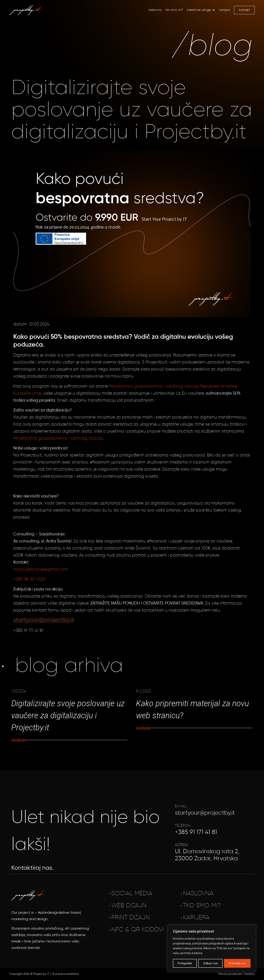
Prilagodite (185, 963)
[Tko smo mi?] (174, 10)
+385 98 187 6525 (29, 580)
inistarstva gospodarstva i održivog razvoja (60, 438)
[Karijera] (225, 10)
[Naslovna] (155, 10)
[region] (212, 948)
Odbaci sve (211, 963)
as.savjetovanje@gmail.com (41, 569)
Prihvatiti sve (237, 963)
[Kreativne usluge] (201, 10)
